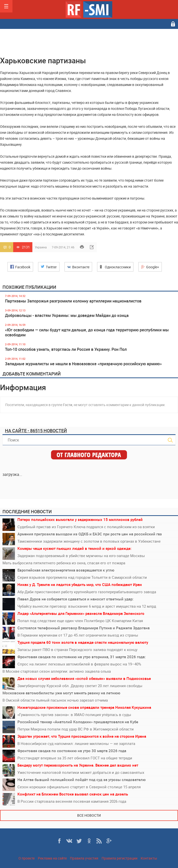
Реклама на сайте (52, 858)
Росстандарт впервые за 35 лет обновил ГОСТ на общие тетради (75, 758)
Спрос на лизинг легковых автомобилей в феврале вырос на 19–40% (79, 664)
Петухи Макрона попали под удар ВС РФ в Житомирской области (76, 729)
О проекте (27, 858)
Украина (41, 247)
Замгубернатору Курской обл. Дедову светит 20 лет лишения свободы (80, 686)
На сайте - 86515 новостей (36, 431)
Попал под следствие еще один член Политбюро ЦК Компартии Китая (80, 621)
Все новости (89, 815)
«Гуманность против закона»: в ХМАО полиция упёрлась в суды (74, 715)
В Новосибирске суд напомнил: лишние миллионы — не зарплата (76, 743)
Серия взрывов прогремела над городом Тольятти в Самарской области (82, 577)
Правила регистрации (119, 858)
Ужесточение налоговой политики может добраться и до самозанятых (81, 772)
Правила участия (84, 858)
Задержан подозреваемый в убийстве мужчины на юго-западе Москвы (81, 556)
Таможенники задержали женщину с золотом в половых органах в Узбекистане (89, 541)
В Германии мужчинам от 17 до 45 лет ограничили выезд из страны (78, 635)
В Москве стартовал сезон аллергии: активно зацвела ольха (57, 671)
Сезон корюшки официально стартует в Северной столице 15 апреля (79, 787)
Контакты (149, 858)
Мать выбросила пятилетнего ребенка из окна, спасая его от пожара (64, 563)
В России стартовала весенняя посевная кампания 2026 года (72, 801)
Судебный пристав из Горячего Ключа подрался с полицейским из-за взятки (86, 527)
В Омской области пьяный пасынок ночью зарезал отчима (55, 700)
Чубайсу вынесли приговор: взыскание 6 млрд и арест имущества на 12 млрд (87, 606)
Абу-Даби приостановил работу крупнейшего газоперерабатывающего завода (87, 592)
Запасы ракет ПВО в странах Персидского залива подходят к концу (77, 650)
